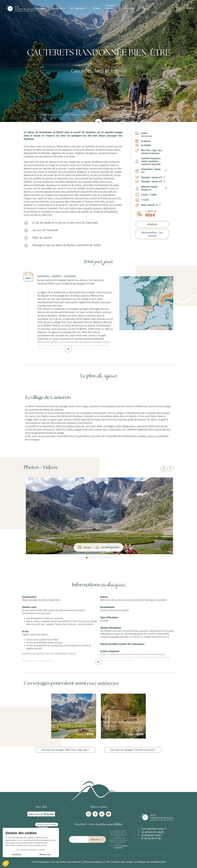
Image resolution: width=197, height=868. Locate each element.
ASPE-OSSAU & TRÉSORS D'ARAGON (121, 724)
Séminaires (129, 8)
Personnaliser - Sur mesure (152, 234)
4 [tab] (96, 557)
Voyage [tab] (84, 548)
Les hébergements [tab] (107, 548)
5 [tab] (98, 557)
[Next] (170, 469)
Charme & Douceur (150, 153)
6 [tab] (101, 557)
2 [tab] (90, 557)
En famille (146, 145)
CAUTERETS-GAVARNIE (70, 726)
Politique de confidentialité (151, 862)
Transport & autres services (110, 8)
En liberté (146, 141)
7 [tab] (104, 557)
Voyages (40, 8)
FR (190, 8)
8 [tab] (107, 557)
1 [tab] (87, 557)
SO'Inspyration (77, 8)
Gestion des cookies (123, 862)
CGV (107, 862)
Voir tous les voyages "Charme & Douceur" (133, 750)
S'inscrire (95, 840)
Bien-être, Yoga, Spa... (152, 150)
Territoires (57, 8)
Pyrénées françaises (151, 158)
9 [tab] (110, 557)
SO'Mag (96, 8)
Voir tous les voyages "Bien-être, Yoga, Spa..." (66, 750)
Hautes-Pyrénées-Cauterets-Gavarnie (151, 163)
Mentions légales (93, 862)
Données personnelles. (121, 847)
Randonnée (147, 136)
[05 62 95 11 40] (144, 8)
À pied (144, 133)
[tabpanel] (98, 516)
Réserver (152, 224)
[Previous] (164, 469)
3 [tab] (93, 557)
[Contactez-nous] (178, 8)
